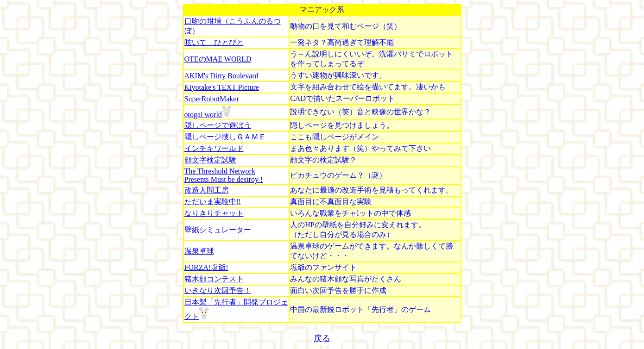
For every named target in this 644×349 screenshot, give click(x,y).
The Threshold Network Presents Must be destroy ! (224, 175)
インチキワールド (214, 148)
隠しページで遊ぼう (218, 125)
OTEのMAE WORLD (218, 59)
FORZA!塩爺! (206, 267)
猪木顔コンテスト (214, 279)
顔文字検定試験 (210, 160)
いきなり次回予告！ (218, 290)
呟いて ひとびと (214, 42)
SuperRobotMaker (212, 99)
